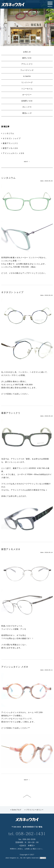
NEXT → (27, 162)
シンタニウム (8, 133)
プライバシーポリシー (35, 810)
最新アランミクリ (10, 143)
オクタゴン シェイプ (12, 138)
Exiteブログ (17, 810)
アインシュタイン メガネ (14, 153)
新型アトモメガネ (10, 148)
